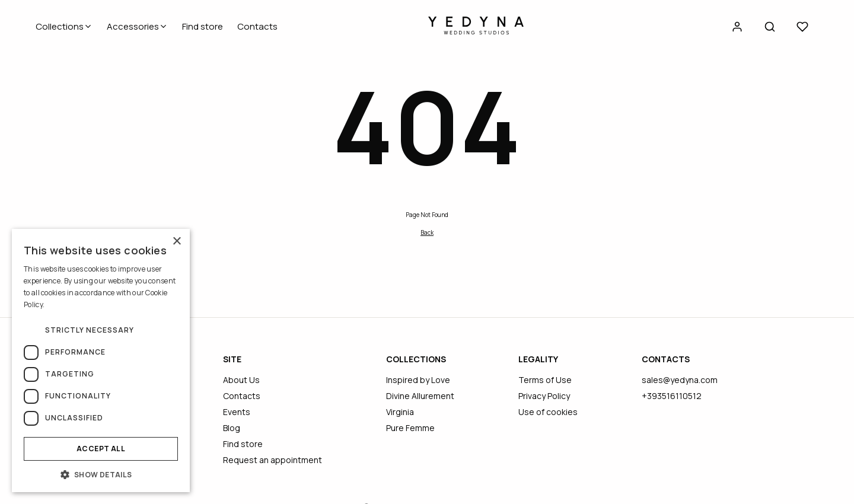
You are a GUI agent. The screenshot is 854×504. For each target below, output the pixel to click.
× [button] (176, 242)
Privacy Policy (544, 396)
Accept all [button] (101, 449)
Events (237, 412)
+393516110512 (672, 396)
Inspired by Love (418, 380)
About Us (241, 380)
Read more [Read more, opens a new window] (64, 304)
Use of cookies (548, 412)
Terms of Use (545, 380)
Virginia (400, 412)
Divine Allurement (420, 396)
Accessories (137, 26)
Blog (232, 428)
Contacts (257, 26)
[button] (101, 474)
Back (427, 232)
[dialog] (101, 361)
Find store (203, 26)
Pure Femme (410, 428)
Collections (64, 26)
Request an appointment (273, 460)
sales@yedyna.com (680, 380)
